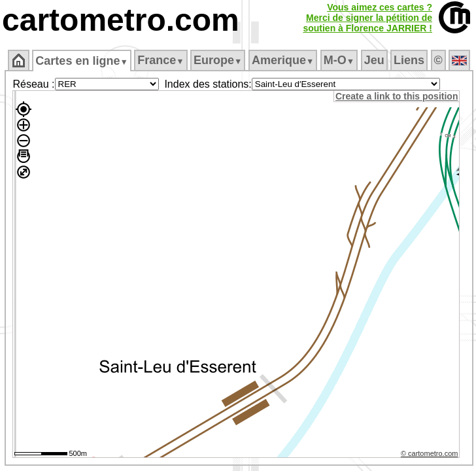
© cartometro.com (430, 453)
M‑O (339, 60)
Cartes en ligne (81, 61)
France (161, 60)
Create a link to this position (397, 96)
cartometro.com (121, 20)
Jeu (374, 60)
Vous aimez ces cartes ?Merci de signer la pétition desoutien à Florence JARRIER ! (367, 18)
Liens (409, 60)
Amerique (283, 60)
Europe (218, 60)
